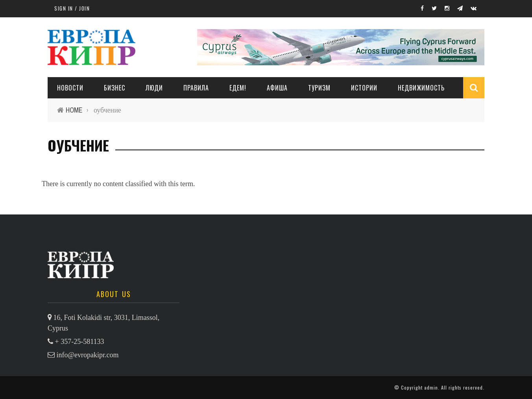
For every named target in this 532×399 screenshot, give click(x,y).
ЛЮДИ (154, 88)
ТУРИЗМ (319, 88)
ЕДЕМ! (238, 88)
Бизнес (115, 88)
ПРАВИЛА (196, 88)
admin (431, 387)
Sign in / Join (72, 8)
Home (74, 110)
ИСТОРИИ (364, 88)
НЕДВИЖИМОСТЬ (421, 88)
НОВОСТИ (70, 88)
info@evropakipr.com (88, 355)
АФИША (277, 88)
